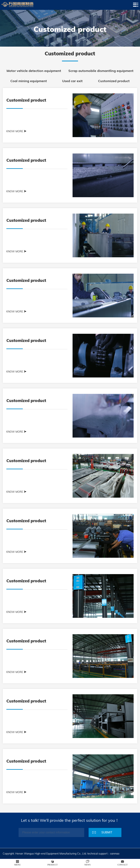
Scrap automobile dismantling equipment (101, 71)
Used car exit (72, 81)
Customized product (114, 81)
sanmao (115, 854)
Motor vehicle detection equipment (34, 71)
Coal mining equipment (29, 81)
